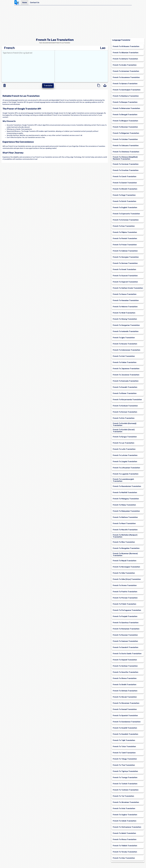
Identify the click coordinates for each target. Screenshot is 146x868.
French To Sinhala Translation (125, 691)
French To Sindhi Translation (125, 685)
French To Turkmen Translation (126, 790)
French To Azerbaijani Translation (127, 90)
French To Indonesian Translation (127, 350)
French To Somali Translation (125, 709)
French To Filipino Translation (125, 232)
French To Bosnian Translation (125, 127)
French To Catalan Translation (125, 139)
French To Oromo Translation (125, 585)
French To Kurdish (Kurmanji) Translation (125, 424)
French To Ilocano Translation (125, 344)
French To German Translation (125, 263)
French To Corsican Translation (126, 164)
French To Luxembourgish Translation (123, 480)
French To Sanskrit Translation (126, 647)
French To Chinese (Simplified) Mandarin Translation (125, 158)
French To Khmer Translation (125, 393)
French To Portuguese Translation (127, 610)
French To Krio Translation (124, 418)
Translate (48, 85)
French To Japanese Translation (126, 369)
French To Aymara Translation (125, 84)
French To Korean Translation (125, 412)
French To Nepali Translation (125, 561)
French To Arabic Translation (125, 65)
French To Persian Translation (125, 598)
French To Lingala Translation (125, 462)
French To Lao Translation (124, 443)
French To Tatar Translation (124, 747)
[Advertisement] (73, 22)
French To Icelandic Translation (126, 331)
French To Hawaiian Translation (126, 300)
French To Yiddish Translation (125, 846)
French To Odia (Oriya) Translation (127, 579)
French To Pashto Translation (125, 592)
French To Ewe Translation (124, 226)
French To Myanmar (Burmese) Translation (125, 555)
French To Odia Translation (124, 573)
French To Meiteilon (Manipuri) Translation (125, 536)
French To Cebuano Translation (126, 146)
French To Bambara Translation (126, 96)
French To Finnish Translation (125, 238)
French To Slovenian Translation (126, 703)
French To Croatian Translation (126, 170)
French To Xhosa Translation (125, 839)
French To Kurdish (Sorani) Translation (124, 431)
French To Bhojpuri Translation (125, 121)
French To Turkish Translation (125, 784)
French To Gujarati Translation (125, 282)
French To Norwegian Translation (126, 567)
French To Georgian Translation (126, 257)
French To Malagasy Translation (126, 499)
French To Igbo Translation (124, 338)
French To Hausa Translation (125, 294)
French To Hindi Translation (124, 313)
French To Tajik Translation (124, 740)
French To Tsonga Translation (125, 777)
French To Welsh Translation (124, 833)
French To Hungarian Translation (126, 325)
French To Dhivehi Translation (125, 189)
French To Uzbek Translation (125, 821)
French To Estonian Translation (126, 220)
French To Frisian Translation (125, 245)
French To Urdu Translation (124, 808)
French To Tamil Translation (124, 753)
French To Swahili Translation (125, 728)
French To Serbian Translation (125, 666)
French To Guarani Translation (125, 276)
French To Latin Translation (124, 449)
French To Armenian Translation (126, 71)
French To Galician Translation (125, 251)
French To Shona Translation (125, 678)
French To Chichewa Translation (126, 152)
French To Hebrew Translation (125, 307)
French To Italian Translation (125, 362)
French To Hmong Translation (125, 319)
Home (25, 3)
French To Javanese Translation (126, 375)
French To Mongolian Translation (126, 548)
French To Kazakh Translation (125, 387)
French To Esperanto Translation (126, 214)
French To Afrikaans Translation (126, 46)
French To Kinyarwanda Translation (127, 400)
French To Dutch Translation (125, 201)
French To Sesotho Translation (126, 672)
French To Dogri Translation (124, 195)
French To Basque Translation (125, 102)
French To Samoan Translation (125, 641)
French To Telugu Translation (125, 759)
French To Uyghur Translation (125, 815)
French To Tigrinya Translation (125, 771)
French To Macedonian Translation (127, 486)
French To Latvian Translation (125, 455)
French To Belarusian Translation (126, 108)
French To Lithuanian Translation (126, 468)
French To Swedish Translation (125, 734)
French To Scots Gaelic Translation (127, 654)
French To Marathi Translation (125, 530)
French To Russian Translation (125, 635)
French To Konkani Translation (125, 406)
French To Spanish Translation (125, 716)
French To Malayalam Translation (126, 511)
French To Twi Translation (123, 796)
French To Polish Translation (125, 604)
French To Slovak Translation (125, 697)
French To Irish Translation (124, 356)
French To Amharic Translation (125, 59)
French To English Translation (125, 208)
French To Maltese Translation (125, 517)
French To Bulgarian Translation (126, 133)
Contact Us (35, 3)
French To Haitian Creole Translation (128, 288)
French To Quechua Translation (126, 623)
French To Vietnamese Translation (127, 827)
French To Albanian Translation (126, 53)
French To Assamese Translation (126, 77)
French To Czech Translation (125, 177)
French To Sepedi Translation (125, 660)
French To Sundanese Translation (127, 722)
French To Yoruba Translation (125, 852)
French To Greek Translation (124, 269)
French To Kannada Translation (126, 381)
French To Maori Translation (124, 523)
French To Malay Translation (124, 505)
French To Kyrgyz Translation (125, 437)
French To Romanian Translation (126, 629)
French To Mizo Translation (124, 542)
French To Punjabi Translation (125, 616)
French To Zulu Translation (124, 858)
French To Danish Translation (125, 183)
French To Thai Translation (124, 765)
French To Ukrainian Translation (126, 802)
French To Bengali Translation (125, 115)
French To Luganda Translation (126, 474)
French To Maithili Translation (125, 492)
